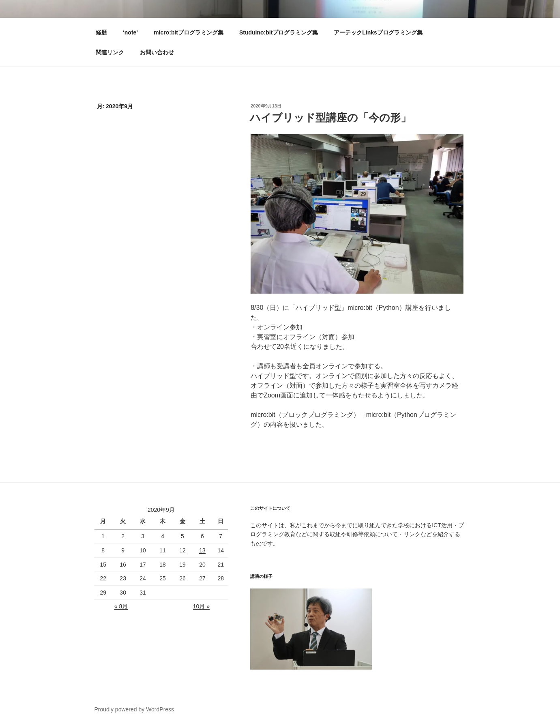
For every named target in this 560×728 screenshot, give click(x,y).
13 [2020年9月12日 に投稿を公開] (202, 550)
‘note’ (130, 32)
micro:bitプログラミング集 (189, 32)
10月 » (201, 606)
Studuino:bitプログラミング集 (279, 32)
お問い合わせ (157, 52)
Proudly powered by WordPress (134, 709)
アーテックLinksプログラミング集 (378, 32)
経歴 (101, 32)
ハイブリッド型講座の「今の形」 (330, 118)
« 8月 (121, 606)
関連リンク (110, 52)
